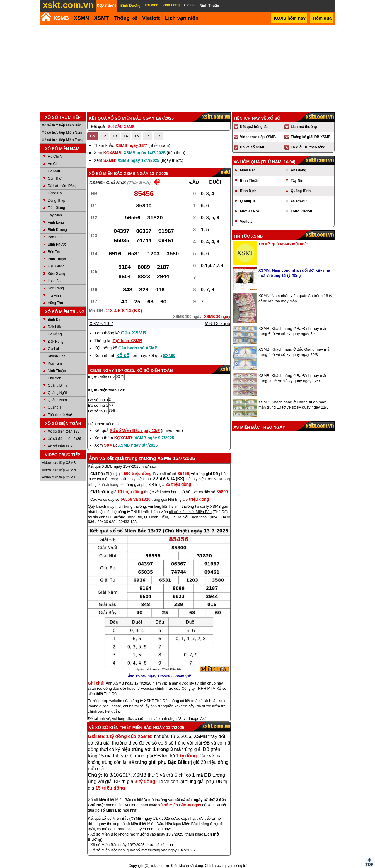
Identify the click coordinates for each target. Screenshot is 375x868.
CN (92, 136)
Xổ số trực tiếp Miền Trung (63, 140)
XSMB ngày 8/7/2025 (138, 445)
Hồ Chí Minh (58, 157)
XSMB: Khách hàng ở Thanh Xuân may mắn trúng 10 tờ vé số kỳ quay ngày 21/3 (293, 405)
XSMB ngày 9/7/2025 (154, 438)
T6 (147, 136)
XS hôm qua (247, 162)
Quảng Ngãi (57, 393)
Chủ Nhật (116, 182)
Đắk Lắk (54, 327)
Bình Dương (57, 230)
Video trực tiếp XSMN (59, 470)
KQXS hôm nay (289, 18)
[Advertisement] (187, 68)
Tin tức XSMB (248, 236)
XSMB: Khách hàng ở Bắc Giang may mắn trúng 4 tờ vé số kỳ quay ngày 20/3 (295, 352)
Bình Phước (57, 244)
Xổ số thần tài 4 (60, 446)
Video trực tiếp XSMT (59, 477)
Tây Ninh (55, 215)
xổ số (123, 355)
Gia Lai (53, 349)
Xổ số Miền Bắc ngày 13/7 (135, 430)
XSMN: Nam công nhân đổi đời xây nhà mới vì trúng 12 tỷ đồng (294, 273)
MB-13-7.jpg (218, 324)
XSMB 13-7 (101, 324)
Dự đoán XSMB (127, 341)
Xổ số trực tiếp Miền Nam (62, 133)
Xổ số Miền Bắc (106, 174)
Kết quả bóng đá (254, 127)
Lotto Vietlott (301, 211)
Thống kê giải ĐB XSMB (311, 137)
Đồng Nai (55, 193)
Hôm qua (322, 18)
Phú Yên (54, 378)
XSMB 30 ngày (217, 317)
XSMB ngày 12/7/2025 (138, 160)
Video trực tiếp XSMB (59, 463)
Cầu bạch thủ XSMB (138, 348)
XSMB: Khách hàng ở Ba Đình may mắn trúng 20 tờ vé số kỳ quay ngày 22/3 (293, 378)
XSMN (81, 18)
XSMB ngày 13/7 (131, 145)
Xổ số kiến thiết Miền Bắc (123, 728)
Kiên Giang (56, 274)
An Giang (55, 164)
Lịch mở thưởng (304, 127)
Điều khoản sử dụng (187, 866)
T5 (136, 136)
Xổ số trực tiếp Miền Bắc (61, 125)
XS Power (299, 201)
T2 (104, 136)
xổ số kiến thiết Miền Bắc (190, 512)
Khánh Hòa (57, 356)
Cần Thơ (54, 179)
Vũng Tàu (55, 303)
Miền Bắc (248, 170)
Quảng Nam (57, 400)
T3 (115, 136)
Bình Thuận (57, 259)
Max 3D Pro (249, 211)
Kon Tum (55, 363)
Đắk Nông (56, 342)
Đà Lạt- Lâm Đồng (62, 186)
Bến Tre (54, 252)
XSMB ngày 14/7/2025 (145, 153)
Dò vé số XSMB (253, 147)
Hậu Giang (56, 266)
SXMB (109, 160)
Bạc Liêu (55, 237)
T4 (126, 136)
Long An (54, 281)
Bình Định (56, 320)
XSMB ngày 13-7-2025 (146, 174)
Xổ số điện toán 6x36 (64, 439)
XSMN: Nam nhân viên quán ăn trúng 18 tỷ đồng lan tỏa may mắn (295, 298)
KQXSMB (112, 153)
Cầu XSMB (134, 333)
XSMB (61, 18)
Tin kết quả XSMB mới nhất (283, 244)
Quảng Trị (56, 407)
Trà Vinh (54, 296)
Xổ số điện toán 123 (64, 431)
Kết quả (98, 127)
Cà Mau (54, 171)
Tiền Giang (56, 208)
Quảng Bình (57, 385)
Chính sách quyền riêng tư (226, 866)
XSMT (101, 18)
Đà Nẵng (55, 334)
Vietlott (246, 222)
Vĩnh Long (56, 222)
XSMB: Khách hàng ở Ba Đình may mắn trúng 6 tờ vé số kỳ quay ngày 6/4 (293, 331)
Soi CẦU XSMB (121, 127)
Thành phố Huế (60, 415)
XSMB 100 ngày (187, 317)
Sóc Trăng (56, 288)
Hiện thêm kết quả (103, 424)
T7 (158, 136)
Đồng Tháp (56, 200)
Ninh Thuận (57, 371)
